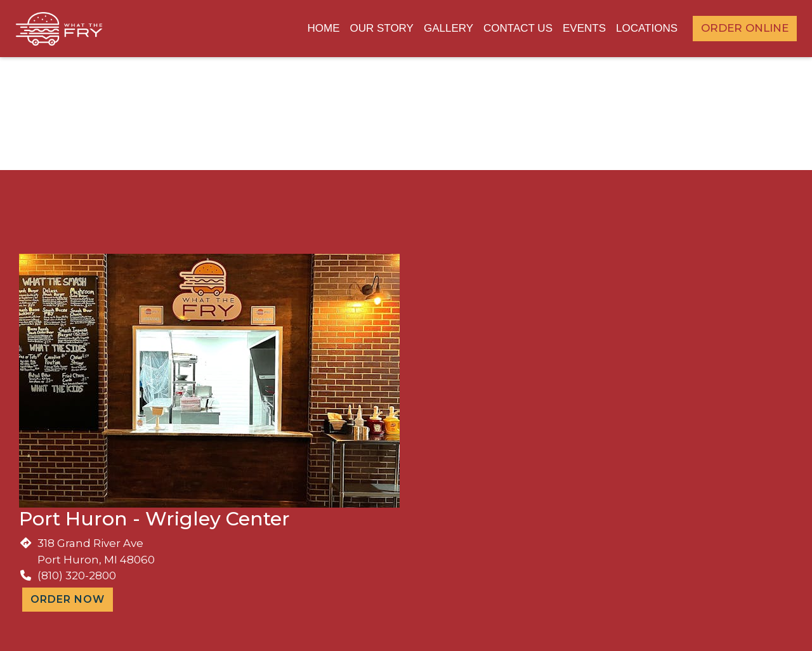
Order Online (745, 28)
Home (323, 28)
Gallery (449, 28)
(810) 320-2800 (77, 575)
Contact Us (518, 28)
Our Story (381, 28)
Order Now (68, 599)
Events (584, 28)
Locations (647, 28)
